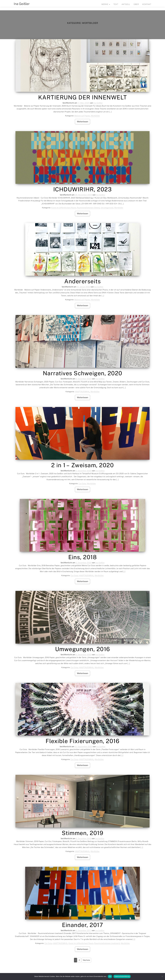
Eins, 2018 (82, 557)
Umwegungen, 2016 (83, 649)
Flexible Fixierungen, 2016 (82, 741)
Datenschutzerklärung (122, 976)
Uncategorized (107, 208)
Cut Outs (82, 484)
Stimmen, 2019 (83, 833)
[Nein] (162, 976)
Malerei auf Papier (82, 116)
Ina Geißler (22, 4)
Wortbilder (95, 116)
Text (116, 4)
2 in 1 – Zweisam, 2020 (82, 465)
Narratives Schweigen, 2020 (83, 373)
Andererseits (82, 281)
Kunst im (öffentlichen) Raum (64, 208)
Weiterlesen (82, 122)
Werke (106, 4)
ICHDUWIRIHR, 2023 (83, 189)
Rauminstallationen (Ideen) (88, 208)
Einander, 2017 (82, 925)
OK (110, 976)
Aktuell (126, 4)
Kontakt (147, 4)
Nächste (86, 960)
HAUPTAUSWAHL (82, 392)
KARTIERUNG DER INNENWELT (83, 97)
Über (136, 4)
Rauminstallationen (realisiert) (107, 943)
